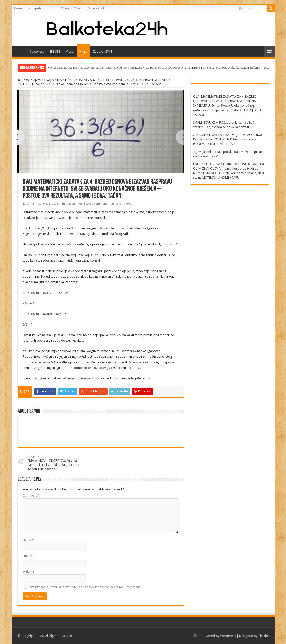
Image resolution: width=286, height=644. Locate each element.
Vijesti (78, 8)
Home (18, 8)
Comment (31, 496)
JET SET (51, 8)
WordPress (228, 636)
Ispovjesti (34, 8)
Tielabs (263, 636)
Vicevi (65, 8)
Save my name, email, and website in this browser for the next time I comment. (84, 587)
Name (28, 540)
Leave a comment (96, 204)
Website (28, 571)
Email (28, 556)
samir (30, 204)
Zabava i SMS (96, 8)
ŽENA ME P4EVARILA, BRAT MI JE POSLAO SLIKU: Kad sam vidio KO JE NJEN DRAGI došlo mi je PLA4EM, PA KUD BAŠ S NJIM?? (228, 139)
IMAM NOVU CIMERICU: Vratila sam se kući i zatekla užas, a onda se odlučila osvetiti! (53, 463)
